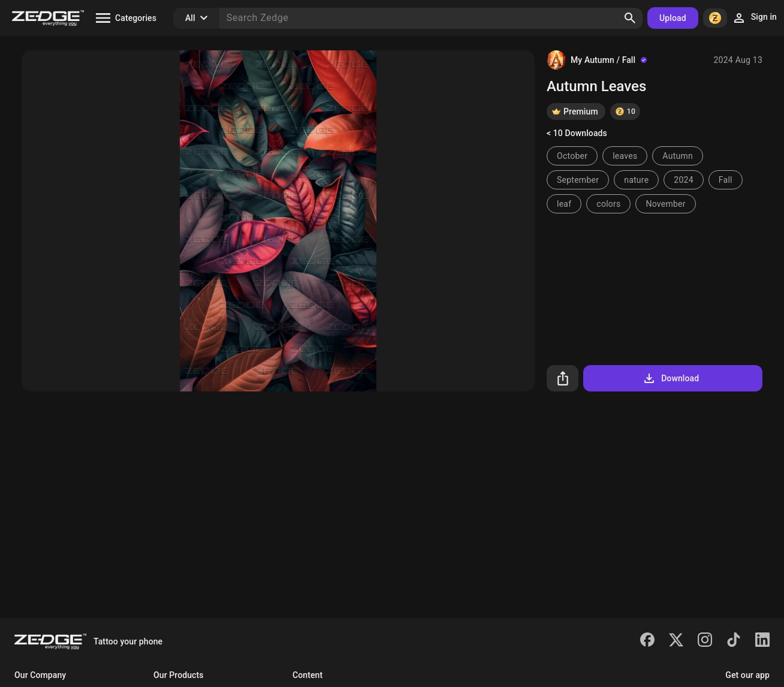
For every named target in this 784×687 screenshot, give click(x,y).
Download (670, 378)
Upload (673, 18)
